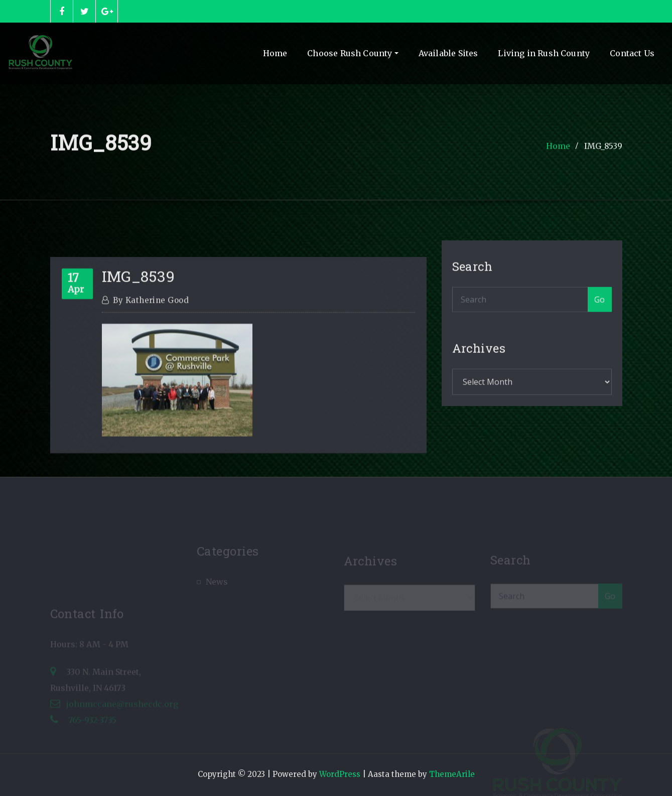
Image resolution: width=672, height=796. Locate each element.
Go (600, 306)
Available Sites (448, 53)
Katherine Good (151, 326)
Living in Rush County (544, 53)
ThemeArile (452, 774)
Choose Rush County (353, 53)
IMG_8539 (603, 150)
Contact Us (632, 53)
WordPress (340, 774)
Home (275, 53)
